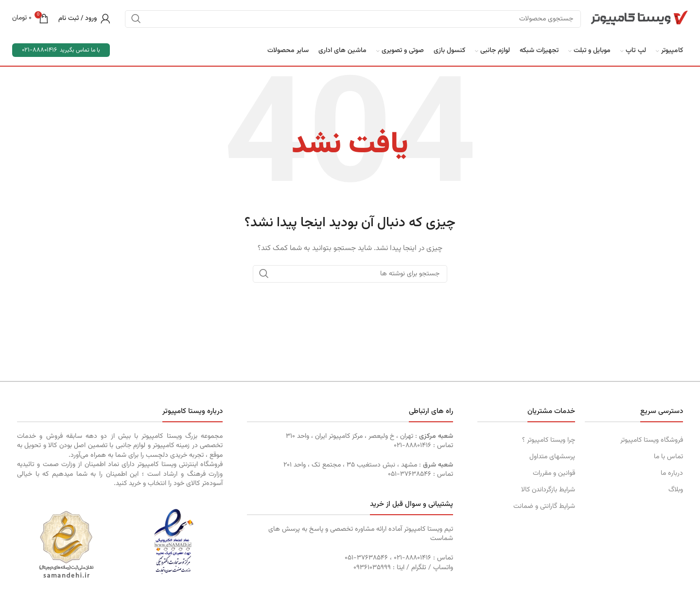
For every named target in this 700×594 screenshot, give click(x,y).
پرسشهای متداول (552, 457)
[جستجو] (353, 19)
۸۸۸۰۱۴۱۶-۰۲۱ (412, 446)
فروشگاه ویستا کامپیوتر (652, 440)
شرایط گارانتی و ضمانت (544, 506)
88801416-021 (39, 50)
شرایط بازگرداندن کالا (548, 490)
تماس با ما (668, 457)
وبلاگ (676, 490)
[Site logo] (639, 18)
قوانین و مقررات (554, 473)
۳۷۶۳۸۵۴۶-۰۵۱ (410, 474)
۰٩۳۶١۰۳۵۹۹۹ (372, 568)
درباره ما (672, 473)
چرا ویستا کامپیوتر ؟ (549, 440)
